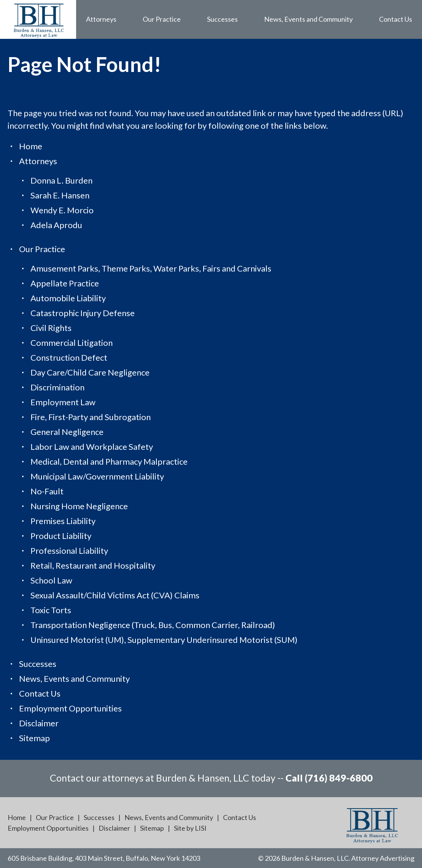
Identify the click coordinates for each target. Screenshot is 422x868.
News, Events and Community (308, 19)
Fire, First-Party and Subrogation (91, 417)
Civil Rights (51, 328)
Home (31, 146)
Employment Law (63, 402)
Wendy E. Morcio (62, 210)
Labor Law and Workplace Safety (92, 447)
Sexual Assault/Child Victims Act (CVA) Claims (115, 595)
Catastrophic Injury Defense (83, 313)
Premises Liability (63, 521)
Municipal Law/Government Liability (97, 476)
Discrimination (57, 387)
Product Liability (61, 536)
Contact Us (396, 19)
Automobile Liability (68, 298)
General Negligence (67, 432)
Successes (222, 19)
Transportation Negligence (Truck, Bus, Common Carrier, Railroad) (153, 625)
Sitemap (34, 738)
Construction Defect (69, 357)
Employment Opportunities (70, 708)
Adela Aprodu (56, 225)
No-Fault (47, 491)
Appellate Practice (65, 283)
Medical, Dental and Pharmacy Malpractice (109, 461)
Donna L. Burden (61, 180)
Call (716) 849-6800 (329, 778)
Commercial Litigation (72, 343)
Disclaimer (39, 723)
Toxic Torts (51, 610)
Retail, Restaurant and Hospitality (93, 565)
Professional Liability (69, 551)
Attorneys (101, 19)
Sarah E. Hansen (60, 195)
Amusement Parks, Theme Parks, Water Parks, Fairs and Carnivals (151, 268)
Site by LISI (190, 828)
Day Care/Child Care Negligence (90, 372)
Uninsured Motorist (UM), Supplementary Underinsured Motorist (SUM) (164, 640)
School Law (51, 580)
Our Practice (162, 19)
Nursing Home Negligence (79, 506)
